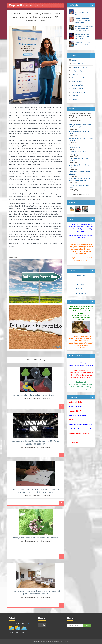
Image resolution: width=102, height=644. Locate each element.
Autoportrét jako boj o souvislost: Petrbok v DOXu (35, 395)
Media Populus (64, 642)
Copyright (36, 642)
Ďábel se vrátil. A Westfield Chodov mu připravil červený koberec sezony (83, 36)
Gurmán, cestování (78, 89)
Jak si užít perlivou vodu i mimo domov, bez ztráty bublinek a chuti (83, 12)
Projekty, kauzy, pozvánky (37, 21)
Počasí (30, 624)
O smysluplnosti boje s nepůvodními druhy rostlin (35, 538)
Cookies (74, 99)
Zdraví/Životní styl (77, 85)
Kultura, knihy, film (78, 64)
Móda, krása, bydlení (78, 71)
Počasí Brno (81, 284)
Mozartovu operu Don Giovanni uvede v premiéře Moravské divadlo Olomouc (83, 20)
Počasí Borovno (81, 293)
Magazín (75, 60)
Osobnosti (75, 74)
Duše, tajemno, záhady (79, 78)
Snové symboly (77, 82)
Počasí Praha (81, 275)
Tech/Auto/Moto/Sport (79, 92)
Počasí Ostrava (81, 289)
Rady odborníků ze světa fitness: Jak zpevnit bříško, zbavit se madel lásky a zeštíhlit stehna (84, 28)
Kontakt (57, 642)
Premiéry (75, 96)
